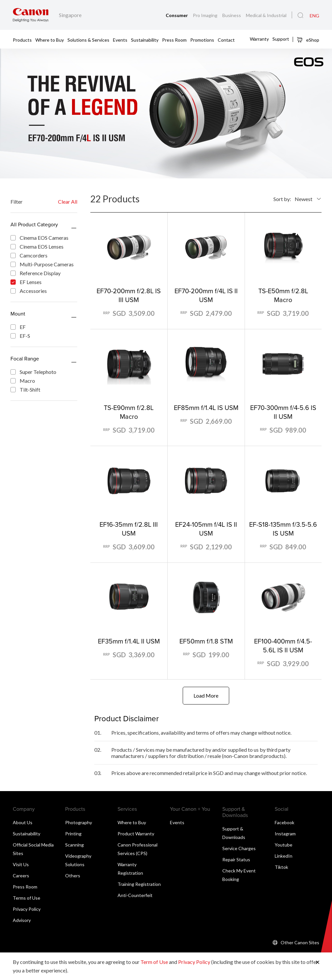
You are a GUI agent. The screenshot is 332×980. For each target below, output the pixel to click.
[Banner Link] (166, 113)
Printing (73, 834)
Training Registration (139, 884)
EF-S (20, 336)
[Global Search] (300, 15)
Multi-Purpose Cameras (42, 264)
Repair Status (236, 860)
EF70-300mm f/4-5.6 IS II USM (283, 412)
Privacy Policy (27, 909)
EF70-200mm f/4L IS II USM (206, 295)
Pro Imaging (206, 15)
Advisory (22, 920)
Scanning (74, 845)
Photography (79, 823)
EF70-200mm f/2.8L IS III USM (129, 295)
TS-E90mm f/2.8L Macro (129, 412)
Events (120, 40)
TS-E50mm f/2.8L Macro (283, 295)
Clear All (68, 202)
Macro (23, 381)
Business (232, 15)
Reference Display (36, 273)
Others (73, 876)
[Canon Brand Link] (31, 15)
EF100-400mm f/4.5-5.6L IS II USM (283, 645)
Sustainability (145, 40)
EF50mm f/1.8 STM (206, 641)
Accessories (29, 291)
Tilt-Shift (25, 389)
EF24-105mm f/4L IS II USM (206, 529)
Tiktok (281, 867)
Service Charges (239, 849)
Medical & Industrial (266, 15)
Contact (226, 40)
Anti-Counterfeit (135, 896)
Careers (21, 876)
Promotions (202, 40)
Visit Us (21, 865)
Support (281, 39)
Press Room (174, 40)
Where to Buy (50, 40)
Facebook (285, 823)
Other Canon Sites (300, 943)
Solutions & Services (88, 40)
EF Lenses (26, 282)
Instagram (285, 834)
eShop (308, 40)
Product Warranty (136, 834)
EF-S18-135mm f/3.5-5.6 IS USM (283, 529)
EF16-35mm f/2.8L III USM (129, 529)
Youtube (284, 845)
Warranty (259, 39)
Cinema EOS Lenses (37, 246)
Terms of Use (27, 898)
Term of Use (154, 962)
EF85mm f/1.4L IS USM (206, 408)
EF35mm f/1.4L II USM (129, 641)
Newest (304, 199)
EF (18, 327)
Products (22, 40)
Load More (206, 696)
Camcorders (29, 255)
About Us (23, 823)
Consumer (177, 15)
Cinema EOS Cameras (39, 238)
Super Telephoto (33, 372)
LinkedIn (284, 856)
